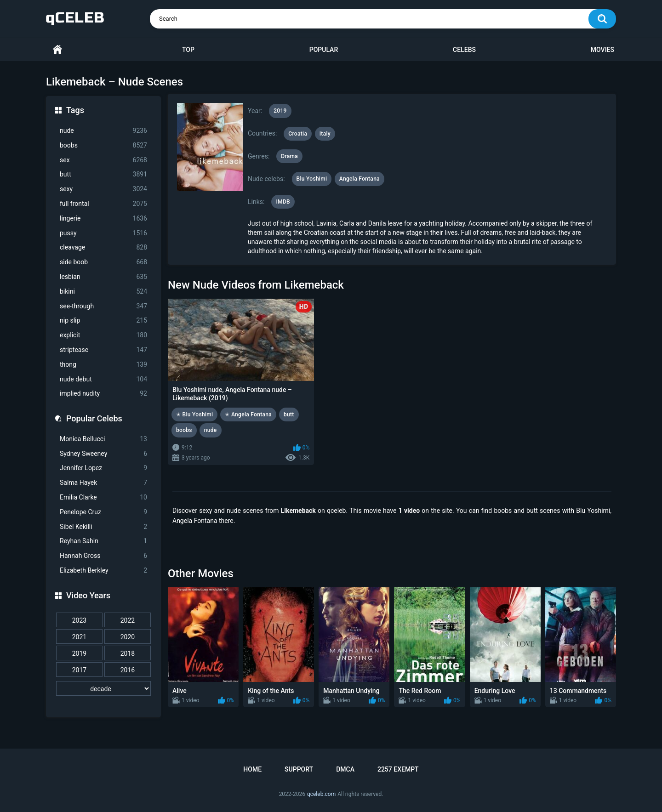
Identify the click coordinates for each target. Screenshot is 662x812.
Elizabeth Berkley (103, 571)
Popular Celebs (94, 418)
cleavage (103, 247)
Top (188, 50)
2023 (79, 620)
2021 (79, 637)
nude (103, 131)
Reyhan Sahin (103, 541)
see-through (103, 306)
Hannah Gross (103, 556)
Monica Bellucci (103, 439)
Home (57, 50)
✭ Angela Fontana (248, 415)
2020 (128, 637)
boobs (103, 145)
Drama (289, 156)
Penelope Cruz (103, 512)
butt (103, 174)
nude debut (103, 379)
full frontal (103, 204)
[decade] (103, 688)
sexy (103, 189)
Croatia (298, 134)
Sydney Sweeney (103, 454)
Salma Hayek (103, 483)
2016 (128, 670)
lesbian (103, 277)
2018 (128, 653)
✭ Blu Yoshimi (194, 415)
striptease (103, 350)
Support (299, 769)
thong (103, 365)
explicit (103, 335)
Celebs (464, 50)
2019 (79, 653)
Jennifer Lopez (103, 468)
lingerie (103, 219)
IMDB (283, 202)
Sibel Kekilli (103, 527)
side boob (103, 262)
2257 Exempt (398, 769)
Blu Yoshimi (312, 179)
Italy (325, 134)
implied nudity (103, 394)
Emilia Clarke (103, 497)
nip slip (103, 321)
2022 (128, 620)
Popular (324, 50)
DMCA (345, 769)
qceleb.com (321, 794)
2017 (79, 670)
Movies (602, 50)
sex (103, 160)
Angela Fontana (360, 179)
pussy (103, 233)
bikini (103, 292)
